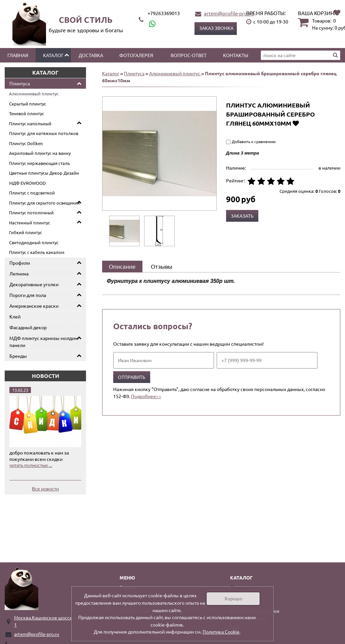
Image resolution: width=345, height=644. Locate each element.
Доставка (91, 55)
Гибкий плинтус (26, 232)
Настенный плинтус (30, 223)
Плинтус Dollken (26, 143)
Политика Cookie (221, 632)
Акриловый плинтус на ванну (40, 153)
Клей (15, 316)
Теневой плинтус (27, 113)
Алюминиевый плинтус (34, 94)
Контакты (236, 55)
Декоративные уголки (34, 284)
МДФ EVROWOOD (27, 183)
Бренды (18, 356)
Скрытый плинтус (28, 104)
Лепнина (19, 273)
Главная (18, 55)
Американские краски (34, 306)
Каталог (53, 55)
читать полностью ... (31, 465)
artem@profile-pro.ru (229, 13)
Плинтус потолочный (31, 212)
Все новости (45, 488)
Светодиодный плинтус (34, 242)
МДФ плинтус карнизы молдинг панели (44, 341)
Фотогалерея (136, 55)
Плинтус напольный (30, 123)
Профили (20, 263)
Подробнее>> (146, 396)
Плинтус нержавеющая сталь (39, 163)
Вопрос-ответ (189, 55)
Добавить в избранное (296, 123)
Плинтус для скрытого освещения (44, 203)
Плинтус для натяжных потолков (44, 133)
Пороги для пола (28, 295)
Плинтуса (20, 83)
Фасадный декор (28, 327)
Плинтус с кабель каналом (37, 252)
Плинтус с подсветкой (32, 193)
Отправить (132, 377)
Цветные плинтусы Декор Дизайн (44, 173)
